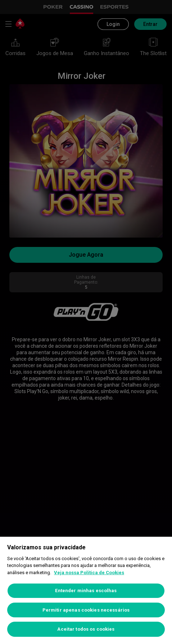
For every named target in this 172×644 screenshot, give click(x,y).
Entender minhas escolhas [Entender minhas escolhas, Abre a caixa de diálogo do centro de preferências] (86, 591)
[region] (86, 590)
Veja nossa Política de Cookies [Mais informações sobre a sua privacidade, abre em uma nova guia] (89, 573)
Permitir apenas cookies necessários (86, 610)
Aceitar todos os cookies (86, 629)
